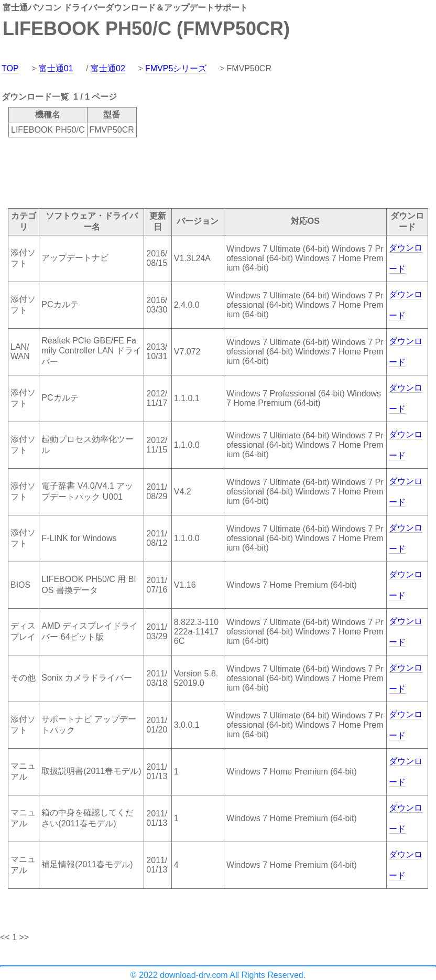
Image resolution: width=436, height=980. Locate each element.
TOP (10, 68)
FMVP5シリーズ (176, 68)
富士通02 (108, 68)
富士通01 (56, 68)
